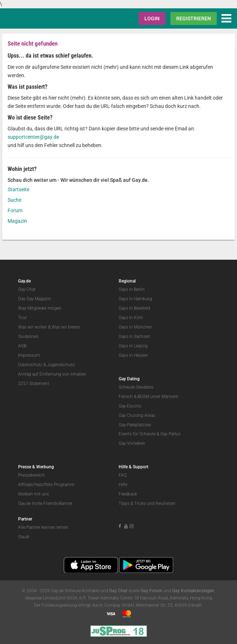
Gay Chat (118, 591)
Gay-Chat (27, 289)
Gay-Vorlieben (132, 443)
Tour (22, 318)
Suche (14, 200)
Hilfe (123, 485)
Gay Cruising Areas (137, 415)
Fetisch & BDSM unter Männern (149, 397)
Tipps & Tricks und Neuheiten (147, 503)
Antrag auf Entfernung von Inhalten (52, 374)
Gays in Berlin (132, 289)
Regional (127, 281)
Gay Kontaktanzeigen (193, 591)
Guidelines (28, 336)
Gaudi (24, 537)
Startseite (18, 189)
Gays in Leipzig (133, 346)
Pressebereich (31, 475)
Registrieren (194, 18)
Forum (15, 210)
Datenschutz (30, 365)
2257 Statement (34, 384)
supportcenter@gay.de (33, 137)
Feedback (128, 494)
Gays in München (135, 327)
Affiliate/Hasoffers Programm (46, 485)
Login (152, 18)
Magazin (17, 221)
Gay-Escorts (130, 406)
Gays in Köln (131, 318)
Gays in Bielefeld (134, 308)
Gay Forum (152, 591)
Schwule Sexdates (136, 387)
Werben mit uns (33, 494)
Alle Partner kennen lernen (43, 527)
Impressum (29, 355)
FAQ (123, 475)
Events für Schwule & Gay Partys (150, 434)
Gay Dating (129, 379)
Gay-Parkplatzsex (135, 425)
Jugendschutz (61, 365)
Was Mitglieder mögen (40, 308)
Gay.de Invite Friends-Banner (45, 503)
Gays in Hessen (133, 355)
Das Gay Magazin (35, 299)
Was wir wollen (33, 327)
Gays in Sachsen (134, 336)
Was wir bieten (66, 327)
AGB (22, 346)
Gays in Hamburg (135, 299)
